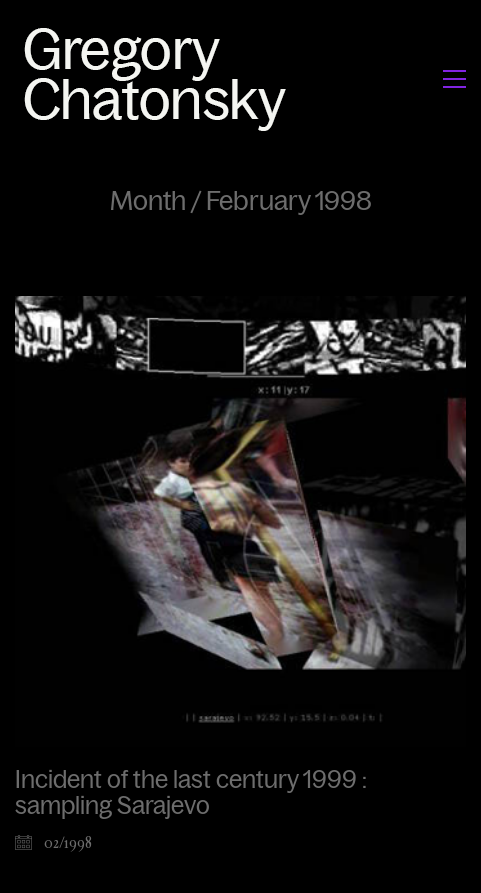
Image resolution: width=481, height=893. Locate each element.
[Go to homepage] (160, 78)
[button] (454, 79)
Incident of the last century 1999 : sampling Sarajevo (191, 793)
